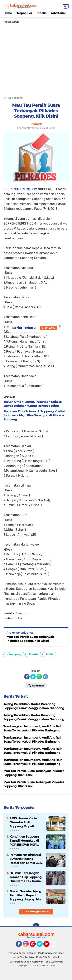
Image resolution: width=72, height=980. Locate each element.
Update (49, 328)
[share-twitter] (33, 677)
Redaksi (31, 953)
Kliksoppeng (14, 654)
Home (8, 13)
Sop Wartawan (54, 962)
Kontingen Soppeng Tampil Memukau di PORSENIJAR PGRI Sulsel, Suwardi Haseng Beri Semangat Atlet (26, 841)
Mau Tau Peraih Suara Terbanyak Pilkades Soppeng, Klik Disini (30, 639)
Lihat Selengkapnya (36, 911)
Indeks (41, 13)
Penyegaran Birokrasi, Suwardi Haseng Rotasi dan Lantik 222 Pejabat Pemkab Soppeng (26, 859)
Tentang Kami (17, 953)
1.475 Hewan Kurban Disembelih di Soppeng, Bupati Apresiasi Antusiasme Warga (25, 822)
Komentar (36, 685)
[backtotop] (36, 927)
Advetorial (58, 13)
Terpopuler (24, 13)
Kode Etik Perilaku (23, 957)
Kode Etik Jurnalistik (48, 957)
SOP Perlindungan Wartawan (26, 962)
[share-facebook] (27, 677)
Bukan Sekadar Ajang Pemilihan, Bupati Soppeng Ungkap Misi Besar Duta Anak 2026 (26, 895)
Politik (49, 654)
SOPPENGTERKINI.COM (20, 189)
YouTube (49, 946)
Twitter (41, 946)
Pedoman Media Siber (51, 953)
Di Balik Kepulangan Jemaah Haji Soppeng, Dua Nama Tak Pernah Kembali (26, 877)
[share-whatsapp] (39, 677)
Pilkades (33, 654)
